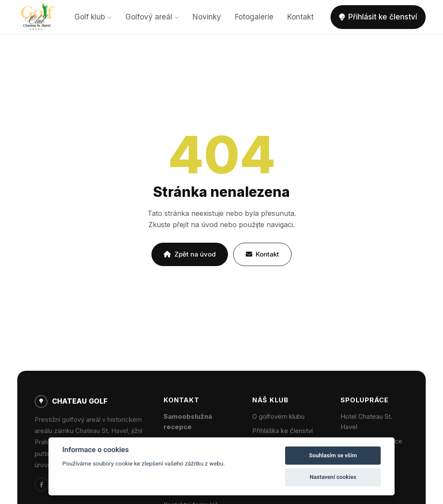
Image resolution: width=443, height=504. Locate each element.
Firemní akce (360, 470)
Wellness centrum (367, 455)
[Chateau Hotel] (76, 485)
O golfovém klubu (278, 416)
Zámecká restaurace (371, 441)
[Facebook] (42, 485)
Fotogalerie (254, 17)
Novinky (207, 17)
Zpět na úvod (190, 254)
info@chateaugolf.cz (194, 441)
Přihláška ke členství (282, 431)
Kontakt (300, 17)
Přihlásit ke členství (378, 17)
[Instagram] (59, 485)
